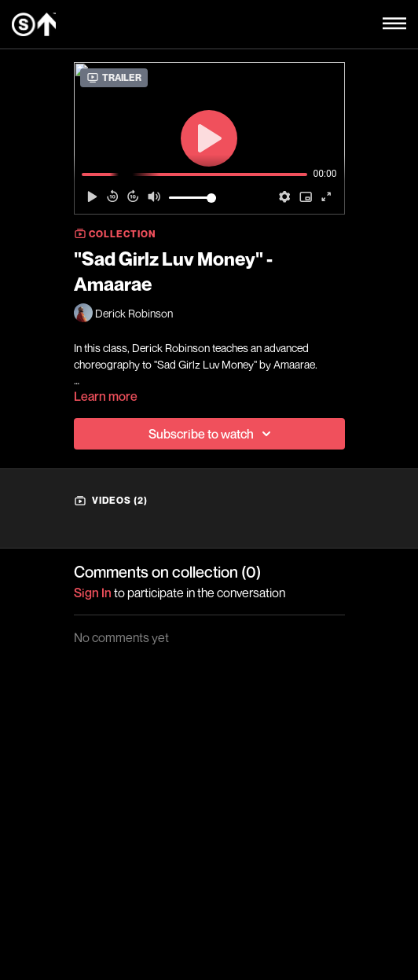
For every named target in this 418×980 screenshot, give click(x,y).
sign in (93, 593)
